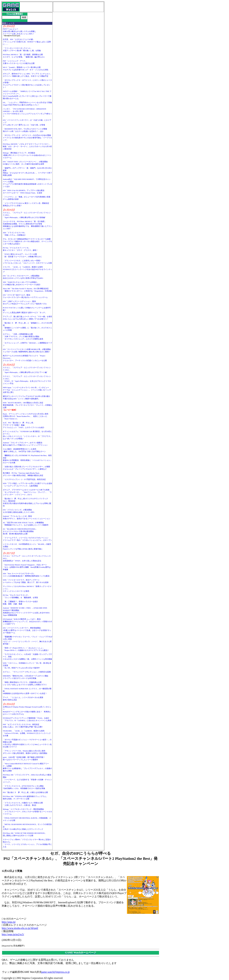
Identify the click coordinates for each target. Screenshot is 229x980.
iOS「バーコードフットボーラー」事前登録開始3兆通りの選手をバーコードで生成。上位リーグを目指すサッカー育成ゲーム (27, 630)
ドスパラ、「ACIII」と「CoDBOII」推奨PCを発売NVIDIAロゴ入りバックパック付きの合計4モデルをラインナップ (28, 269)
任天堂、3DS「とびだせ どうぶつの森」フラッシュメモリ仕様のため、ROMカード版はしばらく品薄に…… (27, 42)
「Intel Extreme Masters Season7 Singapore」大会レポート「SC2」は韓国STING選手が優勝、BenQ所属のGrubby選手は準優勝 (27, 567)
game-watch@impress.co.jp (55, 972)
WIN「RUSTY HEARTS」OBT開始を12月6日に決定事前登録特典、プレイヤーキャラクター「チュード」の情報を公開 (27, 405)
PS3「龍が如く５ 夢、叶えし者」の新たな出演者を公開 (25, 792)
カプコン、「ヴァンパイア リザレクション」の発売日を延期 (27, 672)
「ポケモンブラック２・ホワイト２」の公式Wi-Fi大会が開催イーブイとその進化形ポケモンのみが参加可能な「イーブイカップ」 (27, 138)
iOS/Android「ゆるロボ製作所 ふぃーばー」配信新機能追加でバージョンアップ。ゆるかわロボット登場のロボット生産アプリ (27, 621)
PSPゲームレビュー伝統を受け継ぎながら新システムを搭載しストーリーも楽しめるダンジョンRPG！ (20, 31)
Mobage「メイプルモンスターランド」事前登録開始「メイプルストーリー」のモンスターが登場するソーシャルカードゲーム (27, 812)
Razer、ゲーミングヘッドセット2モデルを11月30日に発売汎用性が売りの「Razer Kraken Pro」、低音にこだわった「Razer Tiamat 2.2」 (26, 416)
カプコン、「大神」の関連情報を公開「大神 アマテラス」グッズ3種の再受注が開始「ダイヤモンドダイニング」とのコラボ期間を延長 (23, 336)
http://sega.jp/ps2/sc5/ (13, 934)
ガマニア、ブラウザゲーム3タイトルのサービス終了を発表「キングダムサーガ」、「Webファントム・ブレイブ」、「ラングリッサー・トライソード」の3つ (27, 492)
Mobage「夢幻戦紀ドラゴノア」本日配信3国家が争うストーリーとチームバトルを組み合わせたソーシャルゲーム (27, 155)
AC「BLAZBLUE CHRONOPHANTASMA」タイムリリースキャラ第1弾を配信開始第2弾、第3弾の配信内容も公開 (20, 531)
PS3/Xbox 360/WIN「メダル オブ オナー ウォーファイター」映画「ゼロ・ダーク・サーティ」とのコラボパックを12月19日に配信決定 (27, 146)
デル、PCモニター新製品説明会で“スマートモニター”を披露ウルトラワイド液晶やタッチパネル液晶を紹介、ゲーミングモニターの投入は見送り (27, 241)
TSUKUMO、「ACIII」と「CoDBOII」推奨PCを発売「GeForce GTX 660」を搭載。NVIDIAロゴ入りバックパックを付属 (27, 733)
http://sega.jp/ (9, 922)
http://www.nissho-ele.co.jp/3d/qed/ (20, 928)
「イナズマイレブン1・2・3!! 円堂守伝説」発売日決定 (24, 479)
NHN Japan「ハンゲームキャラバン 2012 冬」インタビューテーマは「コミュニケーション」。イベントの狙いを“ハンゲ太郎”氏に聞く (27, 390)
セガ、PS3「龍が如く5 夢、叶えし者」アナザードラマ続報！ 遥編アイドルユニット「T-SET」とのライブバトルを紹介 (24, 425)
